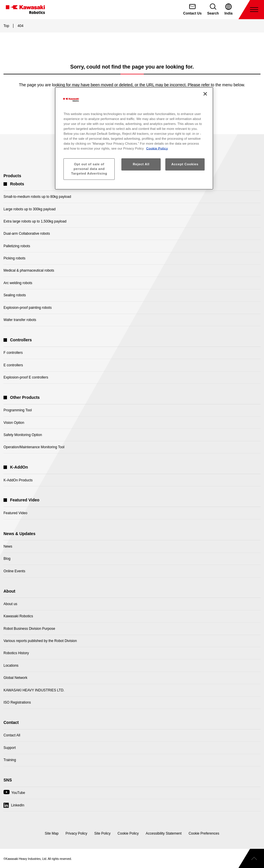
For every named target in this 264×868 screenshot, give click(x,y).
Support (10, 748)
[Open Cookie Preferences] (204, 833)
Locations (11, 666)
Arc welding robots (18, 283)
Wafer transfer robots (20, 320)
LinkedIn (18, 805)
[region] (134, 138)
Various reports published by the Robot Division (40, 641)
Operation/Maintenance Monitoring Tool (34, 447)
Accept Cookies (185, 164)
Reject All (141, 164)
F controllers (13, 353)
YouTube (14, 794)
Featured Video (15, 513)
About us (10, 604)
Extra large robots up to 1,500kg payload (35, 221)
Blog (7, 559)
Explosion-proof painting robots (28, 308)
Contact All (12, 735)
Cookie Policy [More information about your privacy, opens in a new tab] (157, 148)
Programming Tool (18, 410)
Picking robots (14, 258)
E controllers (13, 365)
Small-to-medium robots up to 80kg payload (37, 197)
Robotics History (16, 653)
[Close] (205, 94)
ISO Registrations (17, 702)
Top (6, 26)
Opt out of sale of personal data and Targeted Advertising (89, 169)
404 (20, 26)
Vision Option (14, 423)
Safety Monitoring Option (23, 435)
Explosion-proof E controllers (26, 377)
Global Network (15, 678)
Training (10, 760)
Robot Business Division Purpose (29, 629)
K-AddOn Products (18, 480)
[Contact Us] (192, 10)
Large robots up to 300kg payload (30, 209)
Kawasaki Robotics (18, 616)
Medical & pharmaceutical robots (29, 270)
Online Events (14, 571)
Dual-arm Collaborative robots (27, 234)
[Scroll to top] (251, 858)
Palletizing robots (17, 246)
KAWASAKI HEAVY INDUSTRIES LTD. (34, 690)
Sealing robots (15, 295)
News (8, 546)
